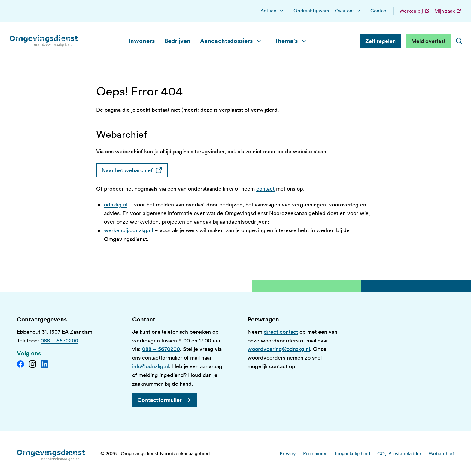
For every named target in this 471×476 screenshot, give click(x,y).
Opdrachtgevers (311, 11)
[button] (281, 11)
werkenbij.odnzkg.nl (128, 230)
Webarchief (441, 454)
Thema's (286, 41)
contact (265, 189)
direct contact (281, 332)
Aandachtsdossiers (226, 41)
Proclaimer (315, 454)
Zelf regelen (380, 41)
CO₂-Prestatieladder (399, 454)
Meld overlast (428, 41)
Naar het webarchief (135, 170)
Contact (379, 11)
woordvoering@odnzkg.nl (279, 349)
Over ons (345, 11)
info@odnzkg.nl (151, 366)
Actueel (269, 11)
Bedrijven (177, 41)
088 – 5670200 (59, 340)
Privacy (288, 454)
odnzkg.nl (116, 205)
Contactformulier (160, 400)
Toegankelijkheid (352, 454)
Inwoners (142, 41)
